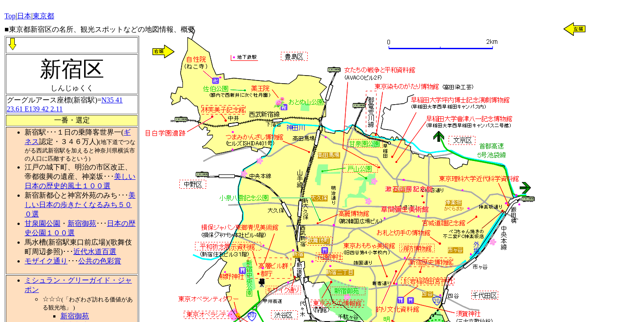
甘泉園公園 (42, 223)
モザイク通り (46, 261)
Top (10, 16)
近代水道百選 (95, 252)
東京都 (43, 16)
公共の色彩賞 (100, 261)
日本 (24, 16)
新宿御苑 (82, 223)
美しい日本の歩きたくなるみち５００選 (80, 205)
